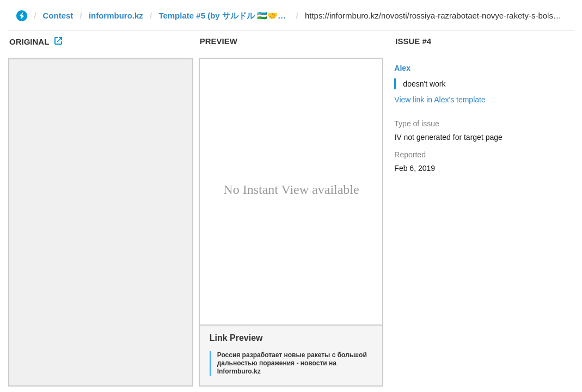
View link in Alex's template (440, 100)
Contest (58, 16)
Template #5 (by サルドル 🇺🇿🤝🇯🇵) (224, 16)
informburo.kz (116, 16)
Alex (402, 68)
